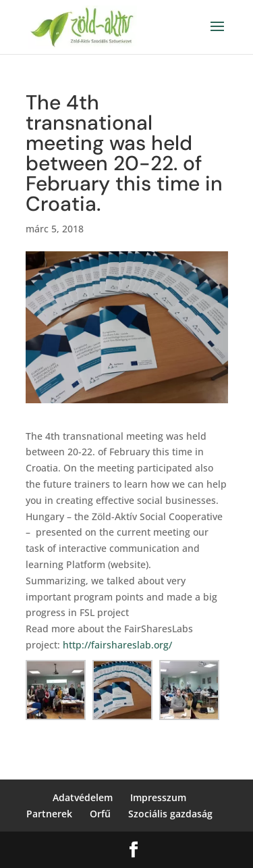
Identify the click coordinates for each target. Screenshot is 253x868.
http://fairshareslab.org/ (117, 645)
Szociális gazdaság (170, 814)
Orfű (100, 814)
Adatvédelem (83, 797)
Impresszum (158, 797)
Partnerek (49, 814)
